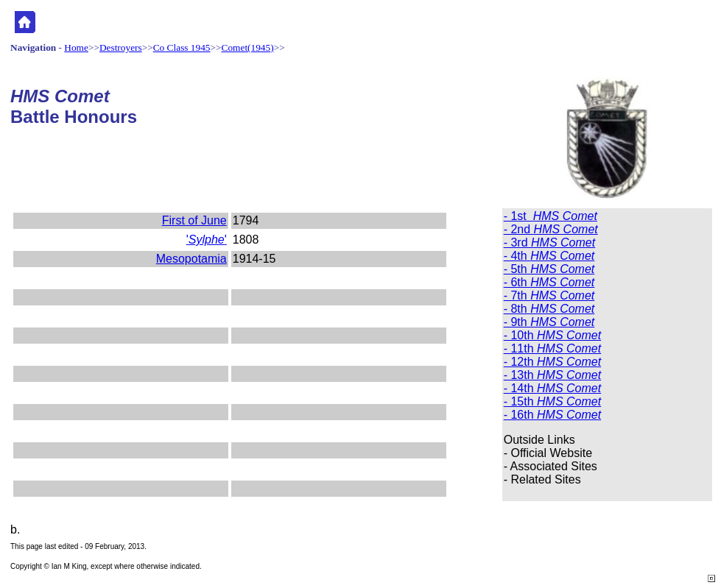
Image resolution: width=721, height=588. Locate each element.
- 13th (552, 375)
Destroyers (121, 47)
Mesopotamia (191, 259)
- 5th (549, 269)
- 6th (549, 282)
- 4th (549, 256)
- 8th (549, 309)
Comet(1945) (248, 47)
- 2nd (551, 229)
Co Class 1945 (182, 47)
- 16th (552, 415)
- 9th (549, 322)
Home (76, 47)
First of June (194, 220)
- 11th (552, 348)
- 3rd (549, 242)
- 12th (552, 362)
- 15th (552, 401)
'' (207, 240)
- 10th (552, 335)
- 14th (552, 388)
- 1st (551, 216)
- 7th (549, 295)
